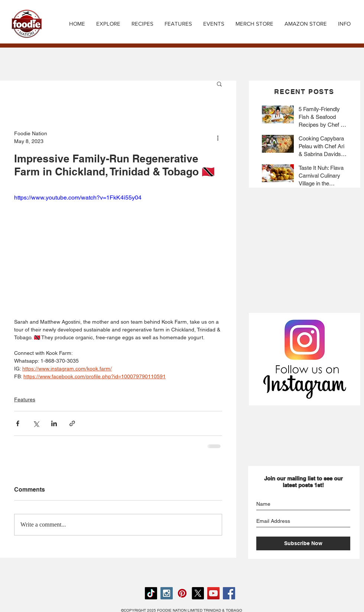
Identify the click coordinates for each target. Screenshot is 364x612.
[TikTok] (151, 593)
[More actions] (218, 137)
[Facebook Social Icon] (229, 593)
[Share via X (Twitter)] (36, 423)
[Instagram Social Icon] (167, 593)
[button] (142, 24)
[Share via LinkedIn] (54, 423)
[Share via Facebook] (18, 423)
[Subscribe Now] (303, 543)
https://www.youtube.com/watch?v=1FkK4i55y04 (78, 197)
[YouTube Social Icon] (213, 593)
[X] (198, 593)
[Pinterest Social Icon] (182, 593)
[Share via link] (72, 423)
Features (25, 399)
